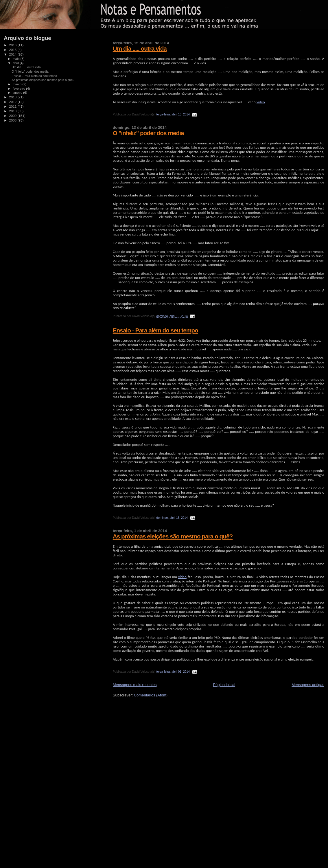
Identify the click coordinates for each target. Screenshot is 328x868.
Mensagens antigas (308, 685)
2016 (13, 45)
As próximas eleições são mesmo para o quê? (173, 536)
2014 (13, 54)
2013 (13, 97)
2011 (13, 106)
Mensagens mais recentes (135, 685)
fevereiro (19, 89)
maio (17, 59)
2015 (13, 50)
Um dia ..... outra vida (140, 48)
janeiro (18, 93)
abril (16, 63)
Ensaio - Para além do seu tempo (155, 330)
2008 (13, 120)
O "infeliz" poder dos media (148, 133)
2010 (13, 111)
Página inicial (224, 685)
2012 (13, 102)
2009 (13, 116)
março (18, 84)
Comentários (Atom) (151, 695)
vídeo (261, 102)
